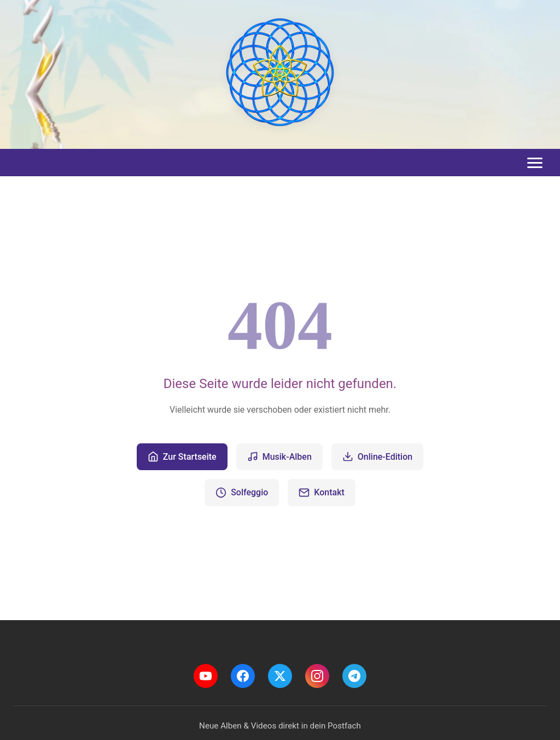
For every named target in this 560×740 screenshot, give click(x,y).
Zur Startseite (182, 456)
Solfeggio (242, 493)
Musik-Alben (279, 456)
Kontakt (322, 493)
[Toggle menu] (535, 163)
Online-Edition (377, 456)
